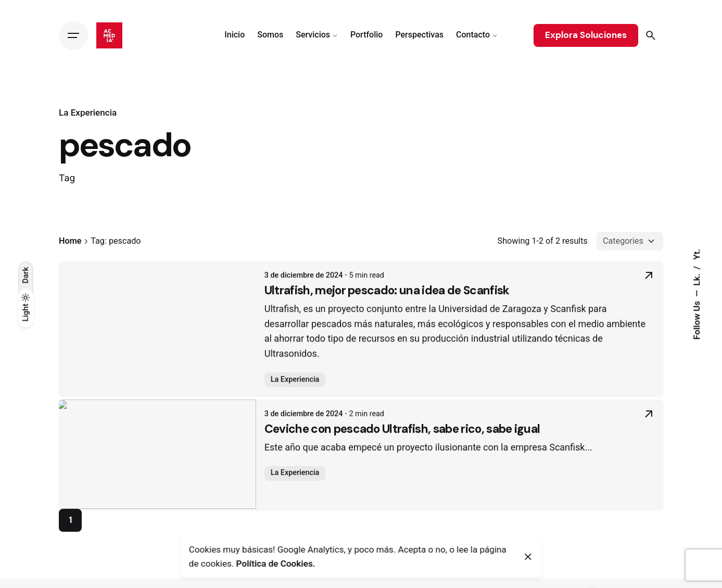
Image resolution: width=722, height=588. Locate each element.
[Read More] (649, 282)
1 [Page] (71, 520)
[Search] (651, 35)
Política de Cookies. (276, 564)
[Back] (26, 96)
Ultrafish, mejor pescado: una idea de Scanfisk (192, 299)
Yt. (696, 254)
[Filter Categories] (630, 241)
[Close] (528, 557)
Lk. (696, 278)
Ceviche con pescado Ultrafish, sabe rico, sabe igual (208, 438)
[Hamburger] (73, 35)
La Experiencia (88, 112)
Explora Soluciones (586, 35)
